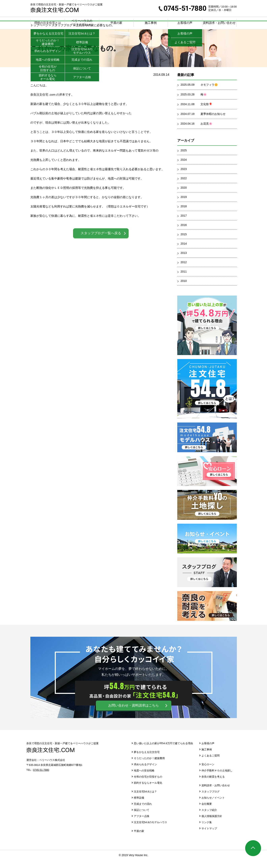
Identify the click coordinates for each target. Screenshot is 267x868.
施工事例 (151, 23)
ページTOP (253, 848)
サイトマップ (209, 836)
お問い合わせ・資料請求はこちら (133, 713)
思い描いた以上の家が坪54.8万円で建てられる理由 (163, 751)
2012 (184, 270)
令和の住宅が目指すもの (148, 785)
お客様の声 (208, 751)
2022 (184, 186)
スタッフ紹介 (209, 818)
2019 (184, 205)
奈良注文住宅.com (50, 758)
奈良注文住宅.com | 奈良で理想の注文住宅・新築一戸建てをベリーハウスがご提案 (54, 10)
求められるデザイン (145, 772)
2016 (184, 233)
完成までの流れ (143, 812)
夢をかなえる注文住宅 (147, 760)
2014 (184, 252)
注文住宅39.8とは (207, 397)
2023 (184, 177)
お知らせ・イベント (207, 546)
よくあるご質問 (211, 764)
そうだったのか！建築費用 (149, 766)
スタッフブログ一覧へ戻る (101, 241)
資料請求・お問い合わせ (219, 23)
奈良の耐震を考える (207, 614)
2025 (184, 158)
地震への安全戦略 (144, 778)
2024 (184, 168)
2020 (184, 196)
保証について (142, 818)
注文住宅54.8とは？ (145, 799)
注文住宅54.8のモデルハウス (150, 830)
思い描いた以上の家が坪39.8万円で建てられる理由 (207, 333)
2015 (184, 242)
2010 (184, 289)
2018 (184, 214)
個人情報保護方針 (212, 824)
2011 (184, 279)
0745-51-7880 (182, 8)
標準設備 (139, 806)
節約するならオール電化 (148, 791)
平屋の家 (116, 23)
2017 (184, 224)
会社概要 (207, 812)
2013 (184, 261)
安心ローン (207, 479)
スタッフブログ (207, 580)
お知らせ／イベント (213, 806)
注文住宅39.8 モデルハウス (207, 445)
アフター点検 (142, 824)
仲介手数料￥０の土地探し (207, 513)
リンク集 (207, 830)
